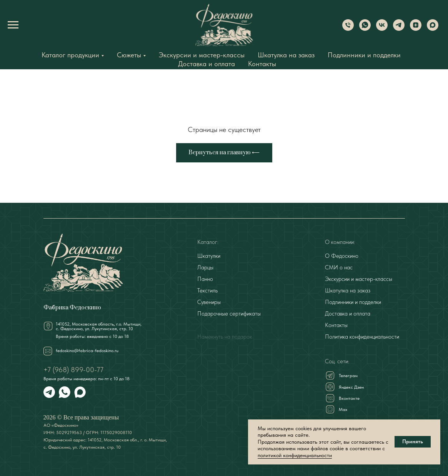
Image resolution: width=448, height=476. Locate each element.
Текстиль (207, 291)
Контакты (262, 64)
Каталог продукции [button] (70, 55)
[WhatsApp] (365, 29)
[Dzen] (416, 29)
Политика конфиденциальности (362, 337)
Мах (343, 409)
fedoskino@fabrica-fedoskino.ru (87, 351)
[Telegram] (399, 29)
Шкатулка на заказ (286, 55)
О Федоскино (342, 256)
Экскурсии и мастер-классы (202, 55)
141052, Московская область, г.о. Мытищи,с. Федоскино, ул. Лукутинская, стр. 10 (99, 326)
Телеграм (348, 376)
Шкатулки (209, 256)
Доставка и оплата (207, 64)
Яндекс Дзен (351, 387)
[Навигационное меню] (13, 25)
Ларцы (205, 267)
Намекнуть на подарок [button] (225, 337)
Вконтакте (349, 398)
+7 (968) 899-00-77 (73, 370)
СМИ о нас (339, 267)
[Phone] (348, 29)
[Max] (433, 29)
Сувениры (209, 302)
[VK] (382, 29)
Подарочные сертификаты (229, 314)
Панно (205, 279)
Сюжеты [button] (129, 55)
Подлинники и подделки (364, 55)
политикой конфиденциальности (295, 455)
